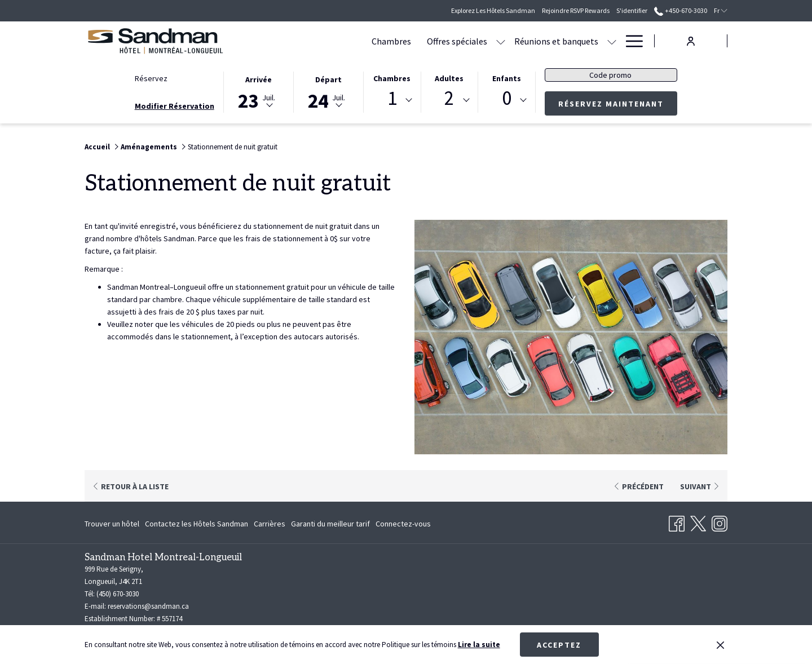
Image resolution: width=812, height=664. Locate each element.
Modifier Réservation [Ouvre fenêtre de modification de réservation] (175, 106)
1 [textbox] (392, 98)
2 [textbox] (449, 98)
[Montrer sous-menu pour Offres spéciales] (434, 41)
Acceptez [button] (559, 645)
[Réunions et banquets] (489, 41)
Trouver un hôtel (112, 524)
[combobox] (392, 100)
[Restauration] (584, 41)
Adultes (449, 78)
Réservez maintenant (611, 104)
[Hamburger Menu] (630, 41)
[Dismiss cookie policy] (720, 645)
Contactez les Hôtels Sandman (197, 524)
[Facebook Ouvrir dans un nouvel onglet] (677, 521)
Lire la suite (479, 645)
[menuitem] (113, 524)
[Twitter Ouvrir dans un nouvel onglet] (698, 521)
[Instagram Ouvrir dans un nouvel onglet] (720, 521)
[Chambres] (324, 41)
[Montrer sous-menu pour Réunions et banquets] (545, 41)
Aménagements (149, 147)
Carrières (270, 524)
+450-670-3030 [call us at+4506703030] (680, 10)
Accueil (97, 147)
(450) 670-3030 (118, 594)
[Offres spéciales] (390, 41)
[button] (259, 91)
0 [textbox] (507, 98)
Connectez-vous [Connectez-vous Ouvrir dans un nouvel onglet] (403, 525)
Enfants (507, 78)
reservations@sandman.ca (148, 606)
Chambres (392, 78)
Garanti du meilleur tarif (330, 524)
